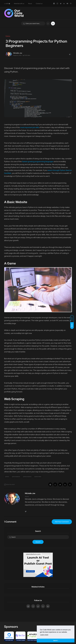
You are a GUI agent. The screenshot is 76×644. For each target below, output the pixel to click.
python (7, 477)
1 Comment (10, 522)
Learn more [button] (44, 635)
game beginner (16, 477)
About (30, 4)
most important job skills (30, 127)
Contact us (39, 4)
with (7, 4)
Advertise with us (19, 4)
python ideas (38, 477)
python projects (27, 477)
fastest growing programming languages (38, 161)
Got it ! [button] (56, 640)
